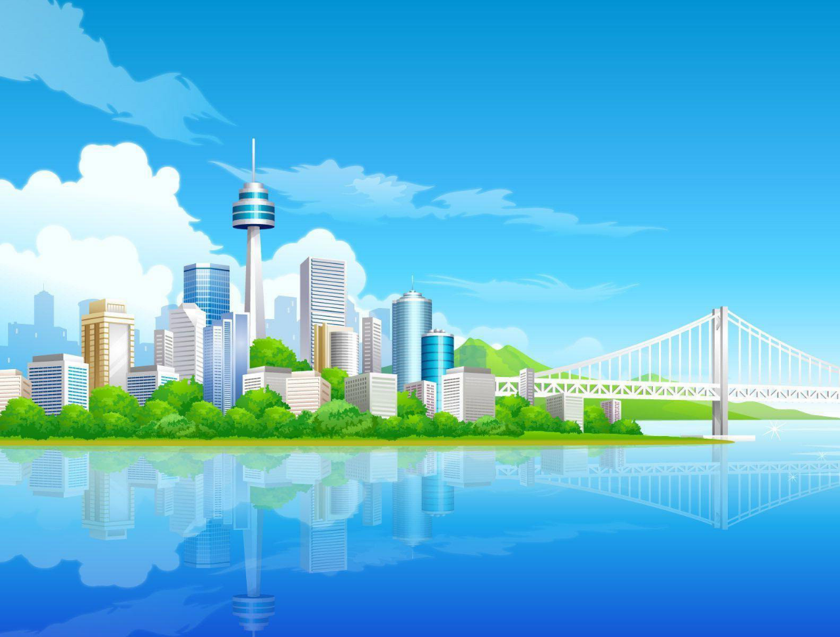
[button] (141, 191)
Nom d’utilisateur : (103, 352)
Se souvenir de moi (216, 415)
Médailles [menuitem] (125, 232)
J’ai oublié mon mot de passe (229, 387)
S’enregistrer (98, 574)
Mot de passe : (96, 372)
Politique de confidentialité (215, 546)
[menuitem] (79, 232)
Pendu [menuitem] (318, 232)
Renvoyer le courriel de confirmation (242, 399)
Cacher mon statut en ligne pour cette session (259, 427)
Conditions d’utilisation (115, 546)
